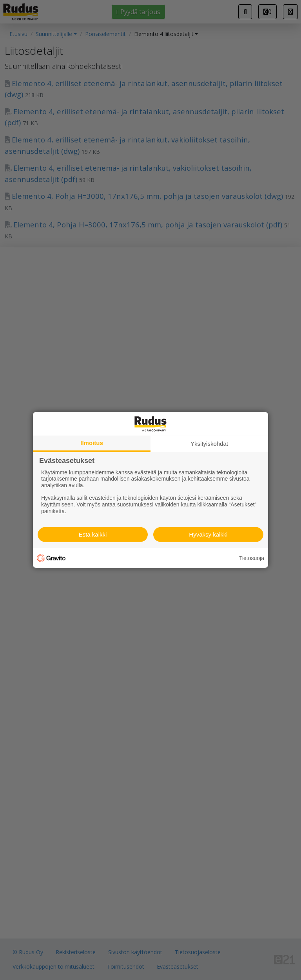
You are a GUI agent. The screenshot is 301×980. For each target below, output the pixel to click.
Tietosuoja (252, 558)
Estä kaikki (93, 534)
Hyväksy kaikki (208, 534)
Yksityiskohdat (209, 444)
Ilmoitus (92, 443)
